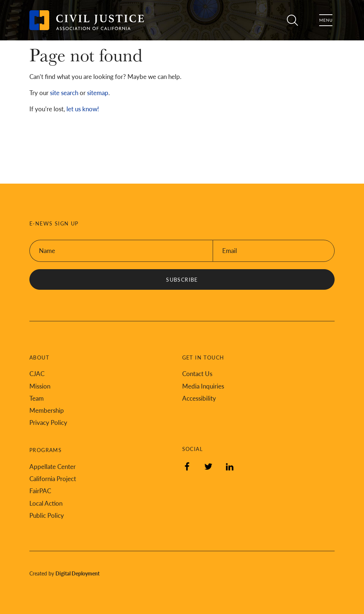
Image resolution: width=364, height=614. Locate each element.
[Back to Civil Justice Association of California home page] (87, 20)
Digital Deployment (78, 573)
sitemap (98, 93)
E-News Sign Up (54, 223)
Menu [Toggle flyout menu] (326, 20)
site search (64, 93)
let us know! (83, 109)
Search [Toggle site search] (290, 20)
